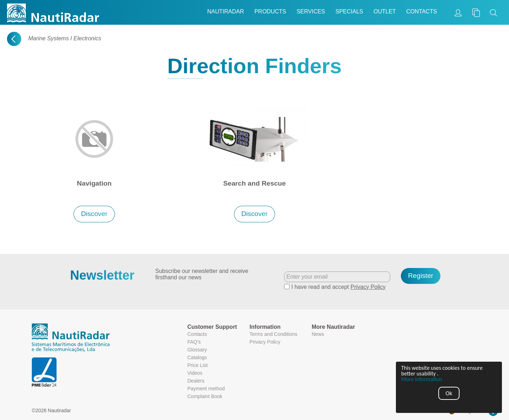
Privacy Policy (368, 287)
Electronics (87, 38)
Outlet (385, 11)
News (318, 334)
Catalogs (197, 357)
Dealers (196, 381)
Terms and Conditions (273, 334)
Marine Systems (49, 38)
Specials (349, 11)
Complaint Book (205, 396)
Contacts (422, 11)
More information (422, 379)
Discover (94, 214)
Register (420, 276)
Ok (449, 393)
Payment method (206, 389)
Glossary (197, 350)
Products (270, 11)
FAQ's (194, 342)
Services (311, 11)
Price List (198, 365)
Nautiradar (226, 11)
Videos (195, 373)
